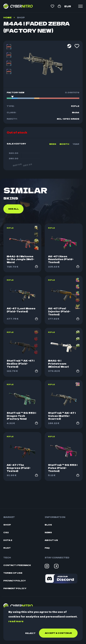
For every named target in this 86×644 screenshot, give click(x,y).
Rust (7, 548)
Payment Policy (15, 588)
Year (76, 144)
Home (7, 17)
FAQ (47, 548)
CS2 (6, 532)
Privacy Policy (15, 581)
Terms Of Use (13, 573)
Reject (30, 633)
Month (64, 144)
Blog (48, 525)
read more (16, 621)
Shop (21, 17)
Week (53, 144)
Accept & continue (58, 633)
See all (14, 228)
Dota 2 (8, 540)
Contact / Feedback (17, 565)
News (48, 532)
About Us (51, 540)
